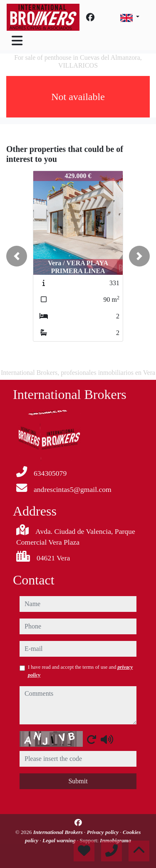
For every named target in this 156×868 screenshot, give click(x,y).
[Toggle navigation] (17, 41)
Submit (78, 781)
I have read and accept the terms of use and (80, 671)
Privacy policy (104, 832)
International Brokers (59, 832)
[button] (17, 256)
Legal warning (60, 840)
